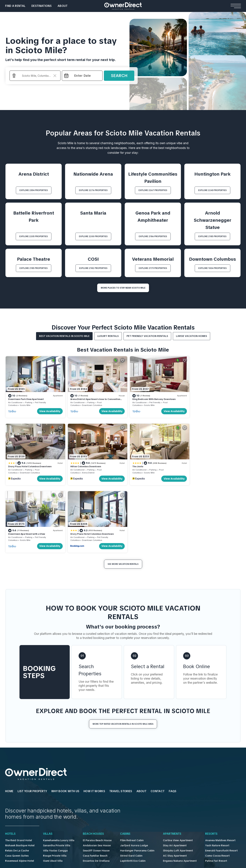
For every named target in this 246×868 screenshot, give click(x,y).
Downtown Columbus (89, 404)
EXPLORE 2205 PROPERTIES (34, 236)
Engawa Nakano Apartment (172, 790)
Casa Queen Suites (16, 785)
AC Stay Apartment (168, 785)
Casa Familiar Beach (92, 785)
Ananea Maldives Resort (211, 770)
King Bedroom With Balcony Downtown (148, 397)
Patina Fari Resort (207, 790)
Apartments (166, 763)
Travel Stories (121, 720)
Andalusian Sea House (93, 775)
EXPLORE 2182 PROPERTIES (93, 268)
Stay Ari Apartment (168, 775)
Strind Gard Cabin (126, 785)
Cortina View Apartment (170, 770)
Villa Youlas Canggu (53, 780)
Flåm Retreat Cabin (127, 770)
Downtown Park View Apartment (26, 397)
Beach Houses (90, 763)
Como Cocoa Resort (209, 785)
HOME (9, 720)
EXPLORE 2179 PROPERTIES (153, 268)
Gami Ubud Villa (51, 790)
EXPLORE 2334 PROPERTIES (34, 190)
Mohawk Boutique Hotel (19, 775)
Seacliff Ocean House (93, 780)
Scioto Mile (25, 404)
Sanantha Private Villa (54, 775)
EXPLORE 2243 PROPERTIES (212, 190)
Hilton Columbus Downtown (24, 463)
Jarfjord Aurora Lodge (129, 775)
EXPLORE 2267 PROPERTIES (153, 190)
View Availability (47, 409)
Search (119, 76)
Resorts (203, 763)
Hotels (10, 763)
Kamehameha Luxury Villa (57, 770)
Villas (46, 763)
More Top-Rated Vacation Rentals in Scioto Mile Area (123, 653)
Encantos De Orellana (92, 790)
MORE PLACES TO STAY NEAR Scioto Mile (123, 288)
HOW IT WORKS (94, 720)
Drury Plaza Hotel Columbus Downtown (208, 397)
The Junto (73, 463)
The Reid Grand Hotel (18, 770)
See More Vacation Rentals (123, 493)
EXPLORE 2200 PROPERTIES (93, 236)
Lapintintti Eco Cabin (128, 790)
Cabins (121, 763)
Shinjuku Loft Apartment (171, 780)
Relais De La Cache (16, 780)
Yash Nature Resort (208, 775)
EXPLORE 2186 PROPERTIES (153, 236)
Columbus (13, 404)
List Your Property (32, 720)
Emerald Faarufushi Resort (212, 780)
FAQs (173, 720)
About (63, 6)
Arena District (26, 469)
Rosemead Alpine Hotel (19, 790)
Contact (158, 720)
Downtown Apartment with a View (145, 463)
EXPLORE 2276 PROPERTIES (93, 190)
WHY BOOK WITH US (65, 720)
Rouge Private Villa (53, 785)
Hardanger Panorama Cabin (132, 780)
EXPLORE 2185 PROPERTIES (212, 236)
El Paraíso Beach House (94, 770)
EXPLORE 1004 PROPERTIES (213, 268)
